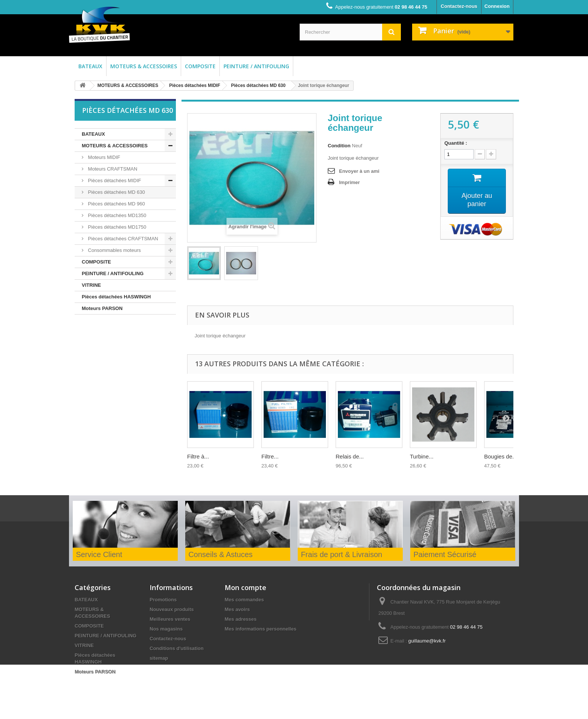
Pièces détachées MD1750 (116, 227)
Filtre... (270, 456)
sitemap (159, 658)
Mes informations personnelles (260, 629)
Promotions (163, 600)
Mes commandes (244, 600)
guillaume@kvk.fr (427, 641)
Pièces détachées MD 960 (116, 204)
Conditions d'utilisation (177, 648)
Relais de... (350, 456)
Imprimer (349, 182)
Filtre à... (198, 456)
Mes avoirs (237, 609)
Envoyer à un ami (359, 171)
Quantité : (456, 143)
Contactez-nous (459, 6)
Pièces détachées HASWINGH (116, 297)
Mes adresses (241, 619)
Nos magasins (166, 629)
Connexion (497, 6)
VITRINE (91, 285)
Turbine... (422, 456)
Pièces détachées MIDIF (195, 85)
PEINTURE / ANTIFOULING (256, 66)
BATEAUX (90, 66)
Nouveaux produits (172, 609)
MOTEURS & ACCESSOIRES (144, 66)
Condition (339, 146)
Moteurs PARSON (102, 308)
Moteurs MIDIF (103, 157)
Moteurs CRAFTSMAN (112, 169)
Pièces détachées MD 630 (258, 85)
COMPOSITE (200, 66)
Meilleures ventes (170, 619)
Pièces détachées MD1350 (116, 215)
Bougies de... (501, 456)
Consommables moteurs (114, 250)
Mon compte (245, 587)
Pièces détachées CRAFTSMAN (122, 239)
